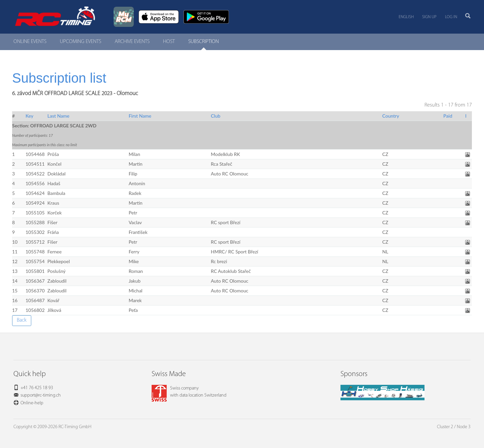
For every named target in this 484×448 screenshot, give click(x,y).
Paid (448, 116)
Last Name (58, 116)
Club (215, 116)
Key (29, 116)
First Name (140, 116)
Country (391, 116)
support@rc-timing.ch (41, 395)
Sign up (429, 17)
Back (22, 320)
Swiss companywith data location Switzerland (189, 392)
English (406, 17)
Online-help (32, 403)
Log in (451, 17)
